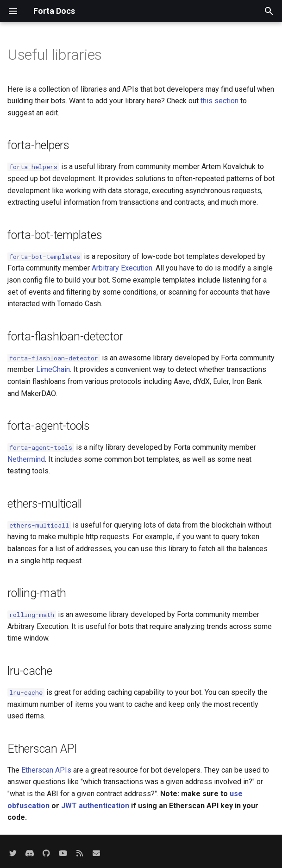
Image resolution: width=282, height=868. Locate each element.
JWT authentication (95, 806)
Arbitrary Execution (122, 268)
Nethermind (26, 459)
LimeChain (53, 369)
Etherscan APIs (46, 770)
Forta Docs (54, 11)
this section (219, 101)
